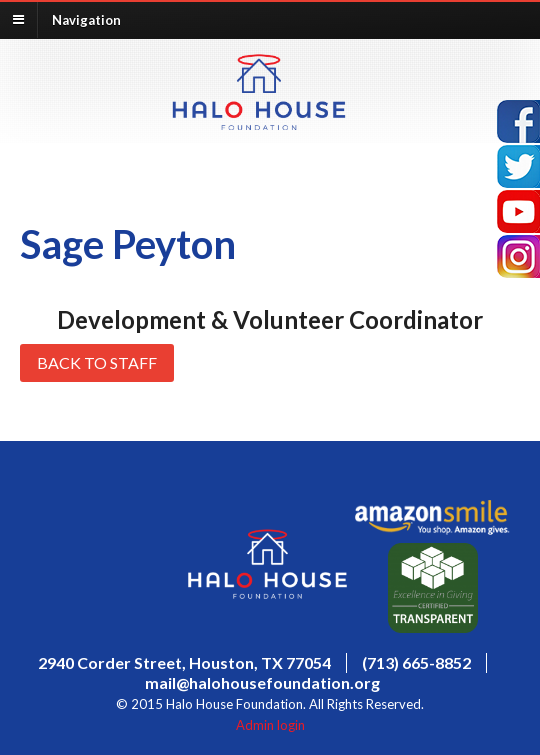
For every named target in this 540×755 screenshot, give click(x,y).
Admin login (270, 725)
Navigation (86, 19)
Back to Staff (97, 362)
